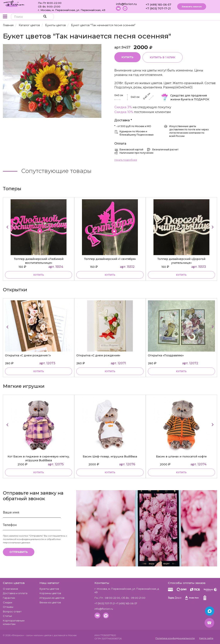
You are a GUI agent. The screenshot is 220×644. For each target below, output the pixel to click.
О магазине (11, 589)
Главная (8, 25)
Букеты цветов (55, 25)
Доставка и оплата (15, 593)
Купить (127, 57)
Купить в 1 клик (163, 57)
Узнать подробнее (126, 160)
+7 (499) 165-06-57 (158, 5)
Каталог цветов (29, 25)
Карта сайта (206, 638)
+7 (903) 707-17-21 (158, 8)
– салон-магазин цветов (38, 635)
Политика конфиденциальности (175, 638)
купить (39, 275)
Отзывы (8, 607)
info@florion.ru (126, 4)
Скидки (8, 602)
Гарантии (9, 598)
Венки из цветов (50, 602)
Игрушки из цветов (52, 598)
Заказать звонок (192, 7)
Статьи (7, 616)
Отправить (19, 552)
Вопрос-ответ (12, 611)
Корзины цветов (50, 593)
